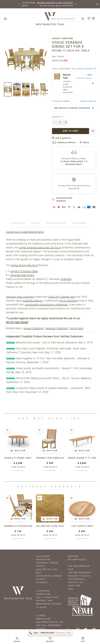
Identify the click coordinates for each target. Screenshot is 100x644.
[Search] (83, 19)
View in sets (18, 467)
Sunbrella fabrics (33, 301)
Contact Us (76, 582)
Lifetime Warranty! (80, 573)
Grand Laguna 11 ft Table (82, 458)
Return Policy (77, 560)
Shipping (73, 556)
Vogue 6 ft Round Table (24, 271)
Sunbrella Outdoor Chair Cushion (18, 526)
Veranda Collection (57, 328)
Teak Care (74, 586)
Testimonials (76, 579)
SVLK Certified (68, 301)
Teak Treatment (62, 69)
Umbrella (66, 279)
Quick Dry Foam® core (61, 297)
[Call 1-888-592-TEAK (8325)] (50, 633)
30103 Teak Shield (17, 322)
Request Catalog (79, 576)
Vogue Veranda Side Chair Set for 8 (40, 247)
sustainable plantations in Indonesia (46, 305)
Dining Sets (76, 328)
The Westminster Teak (79, 568)
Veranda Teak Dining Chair (50, 458)
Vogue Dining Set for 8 (24, 265)
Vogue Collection (33, 328)
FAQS (71, 589)
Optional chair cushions (20, 297)
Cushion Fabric (61, 101)
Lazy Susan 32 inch (82, 526)
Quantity (58, 117)
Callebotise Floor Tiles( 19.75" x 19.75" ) (50, 526)
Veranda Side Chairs (22, 275)
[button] (19, 4)
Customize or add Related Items (25, 232)
